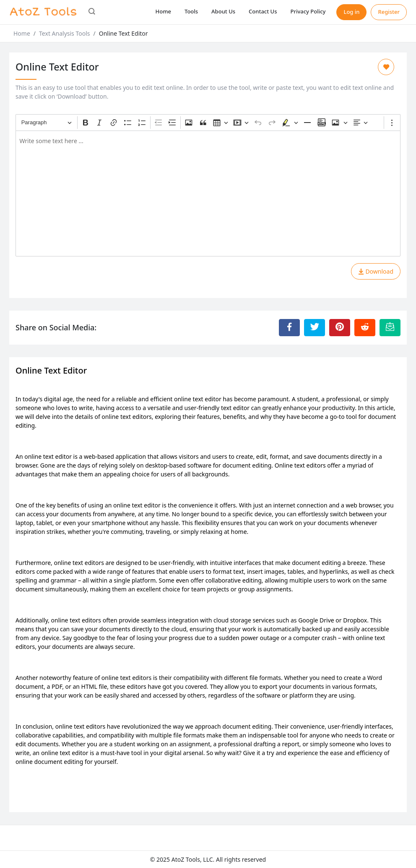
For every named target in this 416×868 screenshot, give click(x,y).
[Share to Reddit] (365, 327)
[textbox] (208, 193)
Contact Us (263, 11)
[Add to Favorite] (386, 67)
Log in (351, 12)
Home (163, 11)
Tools (191, 11)
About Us (223, 11)
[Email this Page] (390, 327)
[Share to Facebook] (289, 327)
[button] (92, 12)
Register (389, 12)
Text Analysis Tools (64, 33)
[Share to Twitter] (315, 327)
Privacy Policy (308, 11)
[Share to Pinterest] (340, 327)
